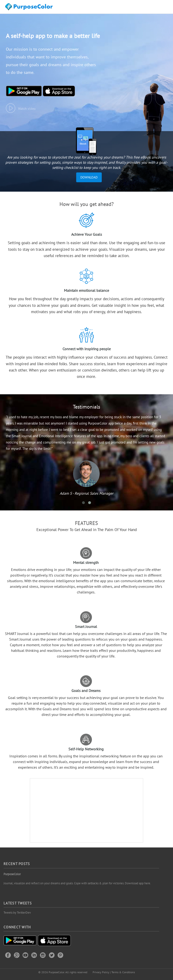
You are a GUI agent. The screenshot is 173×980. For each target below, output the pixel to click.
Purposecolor (30, 8)
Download (89, 177)
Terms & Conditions (123, 972)
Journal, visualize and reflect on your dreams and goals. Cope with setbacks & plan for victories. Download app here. (77, 883)
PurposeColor (12, 874)
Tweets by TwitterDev (17, 913)
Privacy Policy (101, 972)
